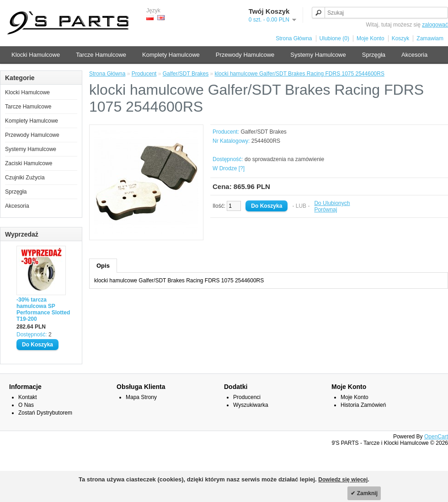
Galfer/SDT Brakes (186, 74)
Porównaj (325, 210)
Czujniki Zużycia (25, 178)
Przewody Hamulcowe (245, 55)
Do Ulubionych (332, 203)
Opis (103, 266)
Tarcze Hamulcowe (101, 55)
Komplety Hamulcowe (171, 55)
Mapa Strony (141, 397)
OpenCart (436, 437)
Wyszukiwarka (251, 405)
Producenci (247, 397)
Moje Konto (371, 38)
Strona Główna (294, 38)
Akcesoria (414, 55)
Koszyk (401, 38)
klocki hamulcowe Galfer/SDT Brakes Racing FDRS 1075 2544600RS (300, 74)
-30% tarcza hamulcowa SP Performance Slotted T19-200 (43, 309)
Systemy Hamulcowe (318, 55)
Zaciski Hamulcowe (29, 163)
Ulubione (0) (334, 38)
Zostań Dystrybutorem (45, 413)
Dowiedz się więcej (343, 480)
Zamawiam (430, 38)
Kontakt (28, 397)
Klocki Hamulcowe (36, 55)
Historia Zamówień (363, 405)
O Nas (26, 405)
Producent (144, 74)
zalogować (435, 25)
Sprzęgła (374, 55)
